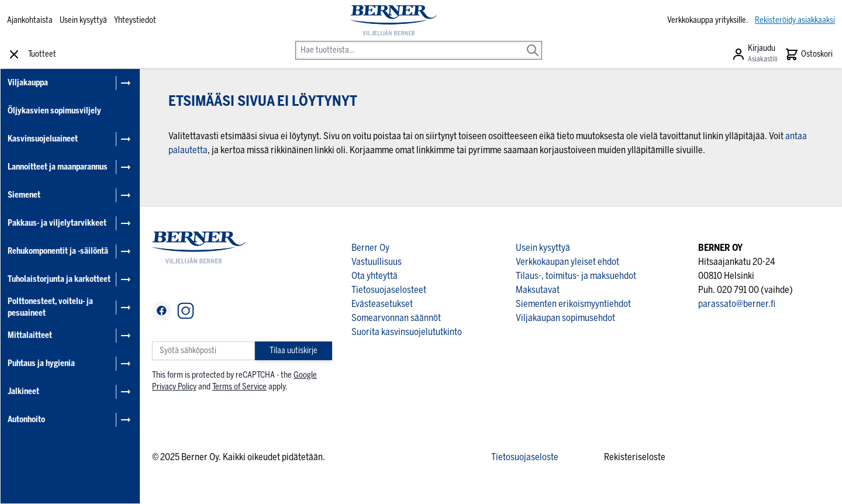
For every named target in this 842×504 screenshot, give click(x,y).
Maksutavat (538, 290)
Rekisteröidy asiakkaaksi (795, 20)
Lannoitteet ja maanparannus (58, 167)
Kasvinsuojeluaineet (43, 139)
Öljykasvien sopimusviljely (54, 111)
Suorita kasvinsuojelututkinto (407, 332)
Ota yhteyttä (375, 276)
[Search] (533, 42)
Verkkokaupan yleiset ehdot (567, 262)
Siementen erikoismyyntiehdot (573, 304)
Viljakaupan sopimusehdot (565, 318)
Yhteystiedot (135, 20)
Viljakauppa (28, 83)
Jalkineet (23, 391)
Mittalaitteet (30, 335)
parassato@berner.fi (737, 304)
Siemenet (24, 195)
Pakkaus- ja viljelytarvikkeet (57, 223)
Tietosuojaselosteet (389, 290)
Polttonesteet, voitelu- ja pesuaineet (50, 307)
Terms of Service (239, 387)
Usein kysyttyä (83, 20)
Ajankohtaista (30, 20)
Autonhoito (26, 420)
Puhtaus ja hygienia (41, 363)
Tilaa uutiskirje (294, 351)
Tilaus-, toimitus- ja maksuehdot (576, 276)
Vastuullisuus (377, 262)
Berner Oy (370, 248)
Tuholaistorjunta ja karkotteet (59, 279)
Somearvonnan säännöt (396, 318)
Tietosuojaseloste (525, 457)
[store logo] (394, 20)
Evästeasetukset (382, 304)
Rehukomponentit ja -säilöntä (58, 251)
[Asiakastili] (755, 54)
